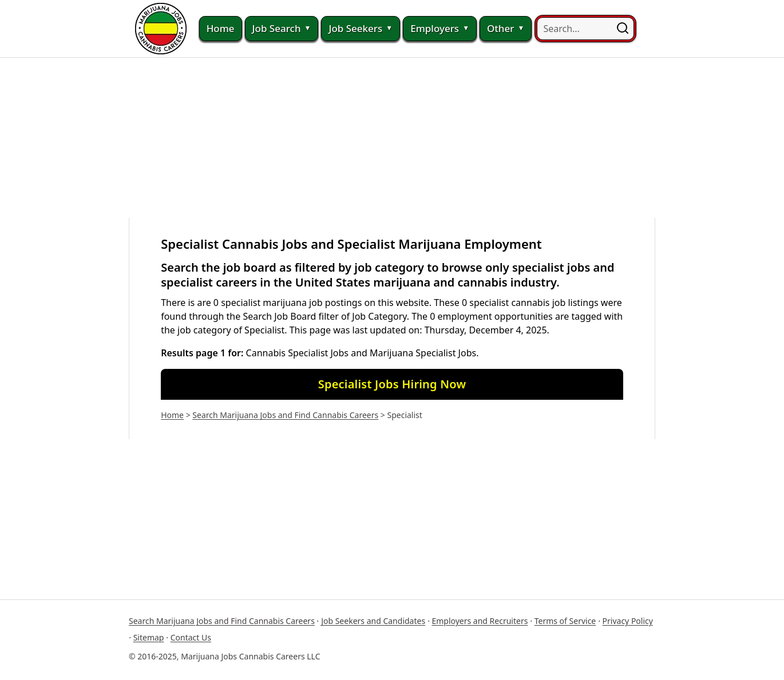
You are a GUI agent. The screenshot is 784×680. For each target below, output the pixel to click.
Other (506, 29)
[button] (623, 29)
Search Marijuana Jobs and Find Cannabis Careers (285, 415)
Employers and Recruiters (480, 621)
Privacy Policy (628, 621)
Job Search (282, 29)
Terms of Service (565, 621)
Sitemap (149, 637)
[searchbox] (585, 29)
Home (221, 28)
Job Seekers (361, 29)
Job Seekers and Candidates (373, 621)
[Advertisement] (392, 138)
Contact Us (191, 637)
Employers (440, 29)
